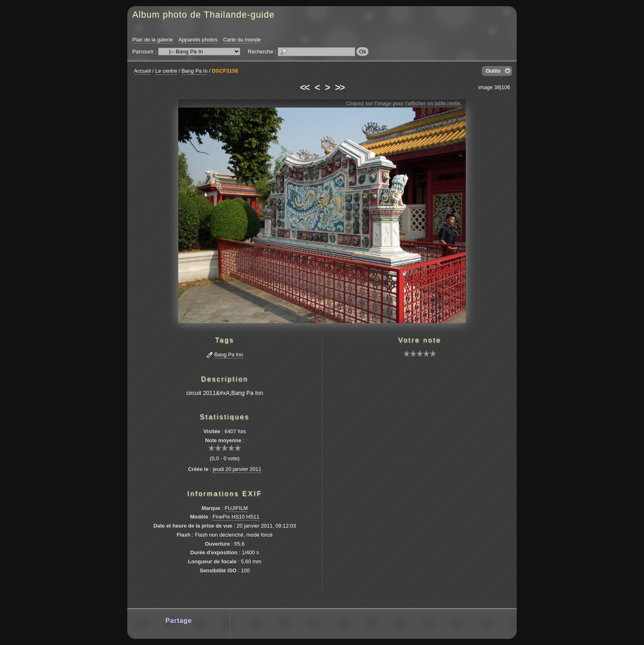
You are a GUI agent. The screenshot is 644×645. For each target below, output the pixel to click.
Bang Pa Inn (229, 355)
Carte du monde (242, 40)
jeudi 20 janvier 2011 (237, 469)
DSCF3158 (225, 71)
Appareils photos (198, 40)
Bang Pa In (194, 71)
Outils (493, 71)
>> (340, 87)
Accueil (142, 71)
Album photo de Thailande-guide (204, 15)
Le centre (166, 71)
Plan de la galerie (153, 40)
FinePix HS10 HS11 (236, 517)
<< (304, 87)
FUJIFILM (236, 508)
